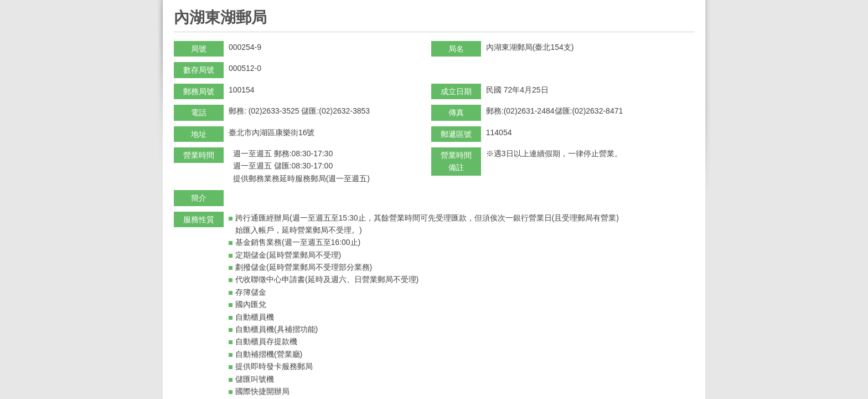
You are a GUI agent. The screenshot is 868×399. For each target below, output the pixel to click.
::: (177, 5)
